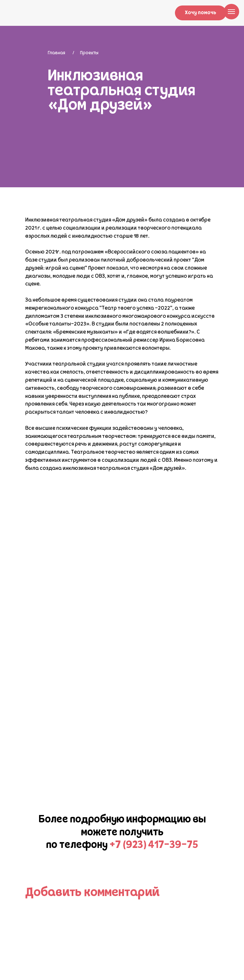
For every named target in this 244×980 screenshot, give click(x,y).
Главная (56, 53)
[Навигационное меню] (231, 12)
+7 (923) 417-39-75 (154, 845)
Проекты (89, 53)
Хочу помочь (201, 13)
